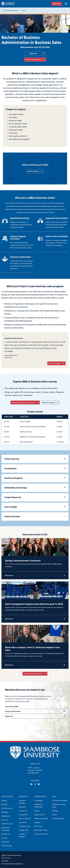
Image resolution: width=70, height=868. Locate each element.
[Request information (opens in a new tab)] (35, 60)
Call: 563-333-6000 (12, 707)
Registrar (38, 823)
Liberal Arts (6, 834)
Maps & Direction (25, 819)
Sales (24, 11)
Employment (23, 815)
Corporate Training (41, 834)
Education (5, 812)
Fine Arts (5, 820)
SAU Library (39, 826)
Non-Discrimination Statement (12, 864)
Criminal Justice (7, 808)
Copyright (5, 861)
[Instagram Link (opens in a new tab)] (35, 785)
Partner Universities (41, 819)
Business (4, 804)
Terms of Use (6, 858)
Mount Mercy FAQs (41, 830)
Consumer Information (60, 801)
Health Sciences (7, 824)
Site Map (55, 811)
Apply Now (57, 4)
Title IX (54, 815)
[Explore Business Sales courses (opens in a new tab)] (25, 402)
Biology (4, 801)
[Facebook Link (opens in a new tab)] (31, 785)
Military (37, 811)
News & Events (39, 815)
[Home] (4, 11)
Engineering (6, 816)
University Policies (58, 819)
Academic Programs (12, 11)
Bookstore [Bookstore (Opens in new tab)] (22, 807)
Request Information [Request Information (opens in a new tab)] (13, 711)
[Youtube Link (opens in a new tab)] (39, 785)
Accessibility (39, 801)
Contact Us (23, 811)
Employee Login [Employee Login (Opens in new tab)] (25, 826)
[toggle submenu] (66, 4)
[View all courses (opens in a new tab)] (50, 402)
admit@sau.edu (33, 773)
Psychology (5, 842)
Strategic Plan (24, 830)
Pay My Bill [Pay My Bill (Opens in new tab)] (23, 823)
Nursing (4, 838)
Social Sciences (7, 846)
